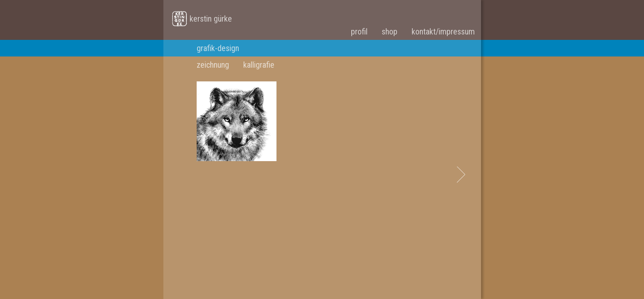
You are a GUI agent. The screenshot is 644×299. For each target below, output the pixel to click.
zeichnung (213, 65)
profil (359, 32)
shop (390, 32)
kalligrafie (259, 65)
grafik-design (218, 48)
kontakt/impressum (443, 32)
